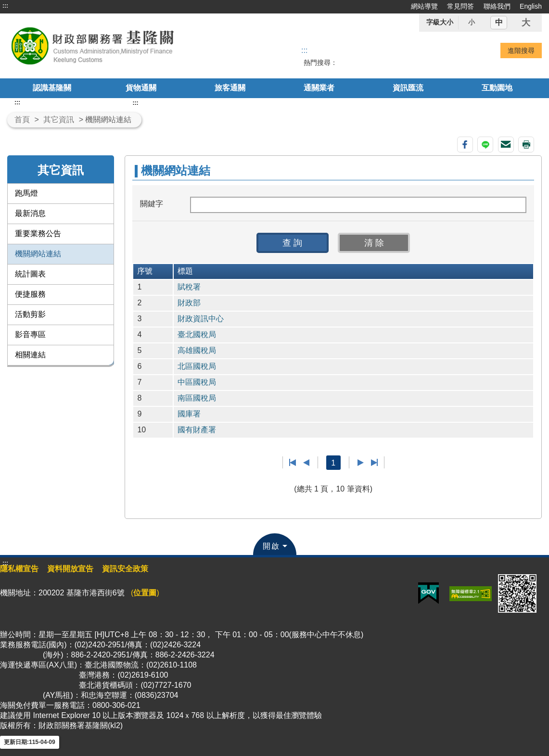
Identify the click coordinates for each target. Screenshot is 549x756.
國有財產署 (197, 430)
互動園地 (497, 88)
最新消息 (30, 213)
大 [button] (526, 23)
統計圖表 (30, 274)
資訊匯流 (408, 88)
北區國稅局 (197, 366)
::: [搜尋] (304, 50)
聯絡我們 (497, 6)
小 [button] (472, 22)
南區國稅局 (197, 398)
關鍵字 (152, 204)
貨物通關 (141, 88)
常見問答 (460, 6)
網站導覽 (424, 6)
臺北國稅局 (197, 334)
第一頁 (293, 463)
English (531, 6)
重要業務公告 (38, 233)
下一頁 (361, 463)
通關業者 (319, 88)
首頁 (22, 120)
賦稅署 (189, 287)
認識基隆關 (52, 88)
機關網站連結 (38, 254)
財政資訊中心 (201, 319)
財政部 (189, 303)
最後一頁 (374, 463)
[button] (293, 243)
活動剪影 (30, 314)
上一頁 (306, 463)
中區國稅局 (197, 382)
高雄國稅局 (197, 350)
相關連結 (30, 355)
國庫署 (189, 414)
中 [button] (499, 22)
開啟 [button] (271, 546)
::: (5, 6)
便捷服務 (30, 294)
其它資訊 (59, 120)
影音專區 (30, 334)
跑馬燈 (26, 193)
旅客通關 (230, 88)
